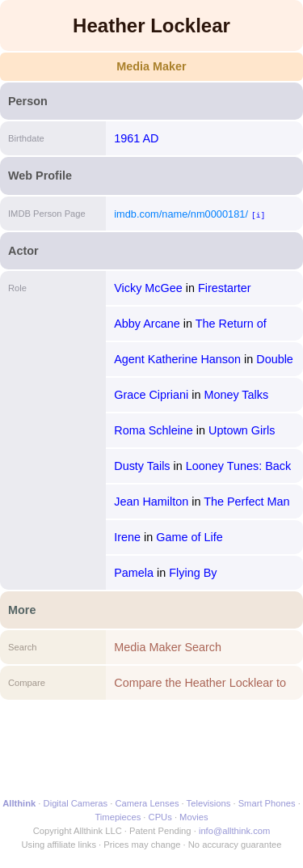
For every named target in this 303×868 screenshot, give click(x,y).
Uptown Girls (242, 430)
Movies (194, 817)
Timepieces (118, 817)
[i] (258, 215)
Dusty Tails (142, 466)
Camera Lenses (147, 803)
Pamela (134, 573)
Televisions (209, 803)
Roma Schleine (154, 430)
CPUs (160, 817)
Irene (127, 537)
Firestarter (225, 288)
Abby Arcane (147, 324)
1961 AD (136, 138)
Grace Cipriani (151, 395)
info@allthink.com (234, 831)
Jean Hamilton (151, 502)
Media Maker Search (168, 647)
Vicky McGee (148, 288)
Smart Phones (267, 803)
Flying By (193, 573)
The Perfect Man (246, 502)
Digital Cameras (76, 803)
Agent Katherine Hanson (177, 359)
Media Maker (151, 66)
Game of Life (189, 537)
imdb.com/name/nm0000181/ (181, 214)
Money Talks (236, 395)
